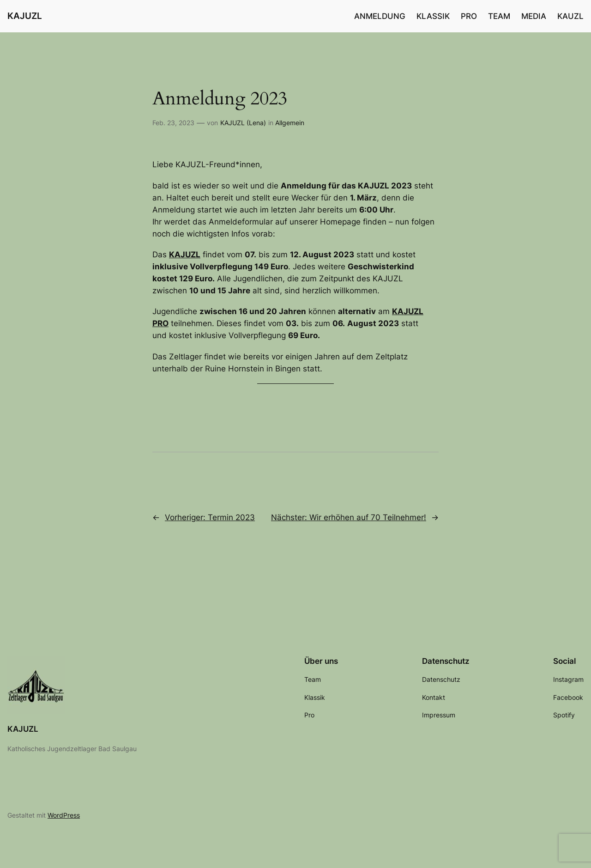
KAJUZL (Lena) (243, 123)
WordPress (64, 815)
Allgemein (290, 123)
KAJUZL (25, 16)
